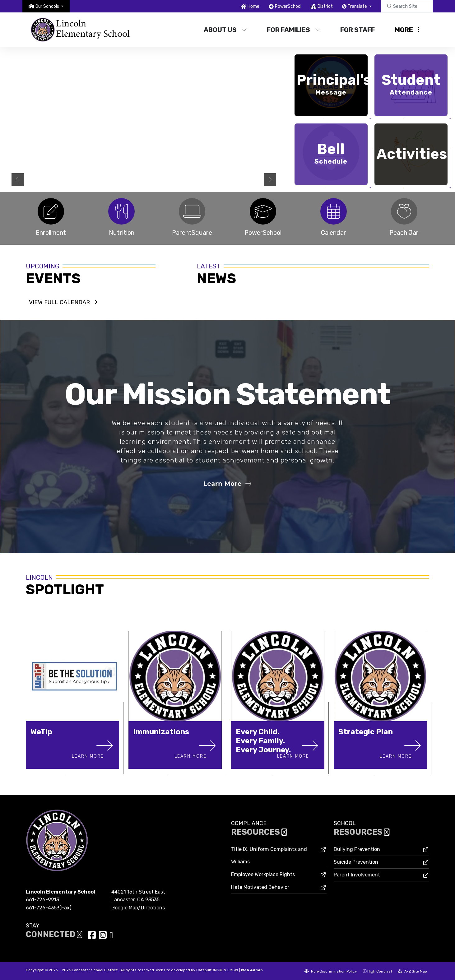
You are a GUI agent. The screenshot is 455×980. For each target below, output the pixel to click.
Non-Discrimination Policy (331, 970)
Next (270, 179)
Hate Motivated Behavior (260, 887)
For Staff (357, 30)
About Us (225, 30)
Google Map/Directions (138, 907)
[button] (50, 6)
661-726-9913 (42, 899)
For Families (294, 30)
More (407, 30)
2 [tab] (256, 181)
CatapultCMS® (209, 969)
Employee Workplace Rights (263, 874)
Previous (18, 179)
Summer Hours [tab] (249, 181)
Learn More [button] (227, 483)
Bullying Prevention (357, 849)
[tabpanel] (144, 119)
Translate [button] (358, 6)
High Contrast (380, 970)
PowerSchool (288, 6)
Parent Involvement (357, 874)
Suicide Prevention (356, 861)
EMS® (233, 969)
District (325, 6)
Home (253, 6)
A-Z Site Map (412, 970)
